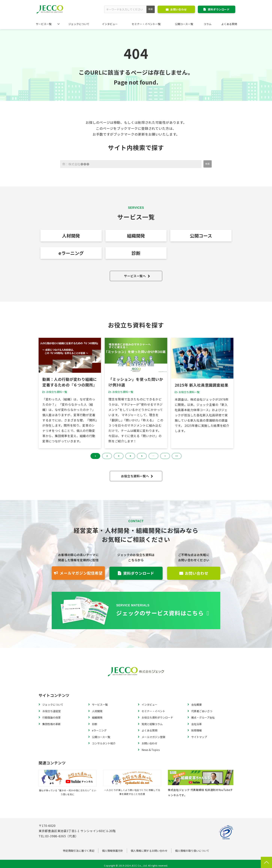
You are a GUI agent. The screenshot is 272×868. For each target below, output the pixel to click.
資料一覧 (136, 610)
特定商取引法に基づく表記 (79, 851)
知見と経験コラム (152, 724)
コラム (208, 24)
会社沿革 (197, 724)
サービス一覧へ (135, 276)
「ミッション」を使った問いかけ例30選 (136, 382)
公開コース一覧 (184, 24)
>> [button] (177, 456)
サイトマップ (199, 737)
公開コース (201, 236)
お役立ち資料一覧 (57, 392)
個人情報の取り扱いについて (192, 851)
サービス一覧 (44, 24)
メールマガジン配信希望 (81, 573)
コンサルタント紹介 (104, 743)
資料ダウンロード (219, 9)
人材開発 (71, 236)
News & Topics (151, 750)
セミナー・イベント (153, 711)
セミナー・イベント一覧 (146, 24)
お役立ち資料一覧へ (135, 476)
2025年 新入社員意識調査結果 (202, 385)
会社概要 (197, 705)
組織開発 (136, 236)
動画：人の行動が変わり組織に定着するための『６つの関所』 (70, 382)
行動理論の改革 (52, 717)
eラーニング (71, 253)
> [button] (165, 456)
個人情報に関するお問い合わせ (149, 851)
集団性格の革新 (52, 724)
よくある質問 (229, 24)
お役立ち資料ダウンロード (157, 717)
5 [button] (142, 456)
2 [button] (107, 456)
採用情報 (197, 730)
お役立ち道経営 (52, 711)
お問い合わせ (178, 9)
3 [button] (119, 456)
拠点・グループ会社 (203, 717)
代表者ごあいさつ (202, 711)
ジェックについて (79, 24)
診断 (136, 253)
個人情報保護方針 (113, 851)
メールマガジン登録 (153, 737)
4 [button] (130, 456)
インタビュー (110, 24)
